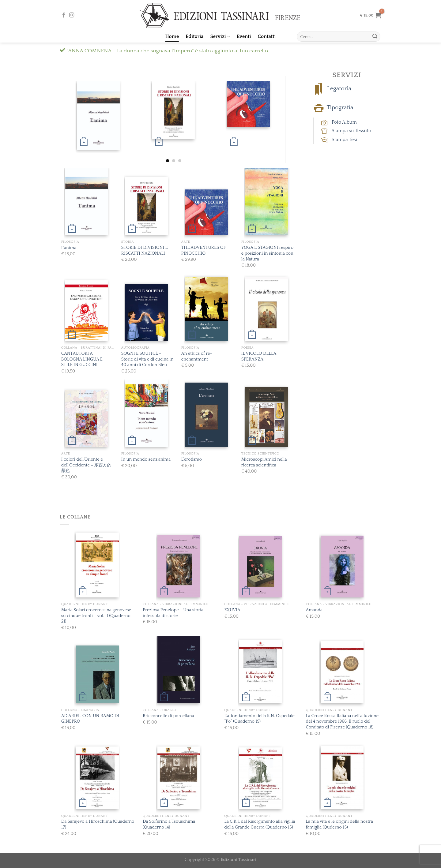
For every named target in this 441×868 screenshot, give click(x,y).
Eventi (244, 36)
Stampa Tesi (344, 139)
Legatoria (339, 89)
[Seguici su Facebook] (64, 15)
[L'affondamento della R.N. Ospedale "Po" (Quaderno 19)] (261, 672)
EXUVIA (232, 610)
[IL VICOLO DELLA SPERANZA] (267, 309)
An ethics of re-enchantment (197, 356)
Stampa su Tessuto (351, 131)
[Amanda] (342, 567)
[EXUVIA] (261, 567)
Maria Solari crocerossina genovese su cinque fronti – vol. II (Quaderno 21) (96, 616)
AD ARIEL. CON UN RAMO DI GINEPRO (90, 719)
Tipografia (340, 108)
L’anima (69, 248)
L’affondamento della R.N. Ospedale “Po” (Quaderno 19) (259, 719)
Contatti (267, 36)
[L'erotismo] (207, 415)
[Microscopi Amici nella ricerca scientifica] (267, 417)
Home (172, 36)
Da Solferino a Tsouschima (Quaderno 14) (169, 824)
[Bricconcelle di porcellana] (179, 669)
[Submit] (375, 37)
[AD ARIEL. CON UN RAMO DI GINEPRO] (97, 674)
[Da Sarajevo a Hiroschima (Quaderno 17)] (97, 778)
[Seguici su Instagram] (72, 15)
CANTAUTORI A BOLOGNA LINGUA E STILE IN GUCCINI (82, 359)
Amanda (314, 610)
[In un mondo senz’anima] (147, 413)
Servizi (220, 37)
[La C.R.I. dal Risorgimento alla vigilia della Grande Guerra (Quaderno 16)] (261, 778)
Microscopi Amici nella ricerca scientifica (264, 462)
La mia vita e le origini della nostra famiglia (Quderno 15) (339, 824)
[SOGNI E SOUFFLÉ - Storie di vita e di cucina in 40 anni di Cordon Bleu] (147, 312)
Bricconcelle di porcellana (168, 716)
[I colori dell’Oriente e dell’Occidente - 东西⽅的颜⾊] (87, 419)
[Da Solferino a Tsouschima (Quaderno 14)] (179, 778)
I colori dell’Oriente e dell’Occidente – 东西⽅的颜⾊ (86, 465)
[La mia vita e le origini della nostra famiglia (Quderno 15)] (342, 778)
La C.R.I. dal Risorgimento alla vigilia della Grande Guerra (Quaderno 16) (260, 824)
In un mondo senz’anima (146, 459)
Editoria (195, 36)
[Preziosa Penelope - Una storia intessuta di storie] (179, 566)
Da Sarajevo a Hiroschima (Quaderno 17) (98, 824)
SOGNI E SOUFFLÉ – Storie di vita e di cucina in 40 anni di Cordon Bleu (147, 359)
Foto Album (344, 122)
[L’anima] (99, 115)
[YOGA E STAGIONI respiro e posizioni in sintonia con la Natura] (267, 200)
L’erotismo (192, 459)
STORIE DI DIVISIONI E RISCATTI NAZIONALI (145, 251)
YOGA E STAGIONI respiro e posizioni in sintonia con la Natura (267, 253)
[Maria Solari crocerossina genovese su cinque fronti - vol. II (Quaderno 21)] (97, 565)
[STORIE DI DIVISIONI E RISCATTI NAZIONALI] (174, 111)
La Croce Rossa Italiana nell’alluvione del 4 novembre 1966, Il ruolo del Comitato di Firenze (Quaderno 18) (342, 722)
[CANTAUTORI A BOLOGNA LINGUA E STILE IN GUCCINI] (87, 311)
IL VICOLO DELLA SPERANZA (259, 356)
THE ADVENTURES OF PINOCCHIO (204, 251)
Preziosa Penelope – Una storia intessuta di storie (173, 613)
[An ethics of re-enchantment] (207, 309)
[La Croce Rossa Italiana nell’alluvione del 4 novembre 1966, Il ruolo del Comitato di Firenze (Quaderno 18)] (342, 672)
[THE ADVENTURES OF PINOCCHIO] (249, 106)
